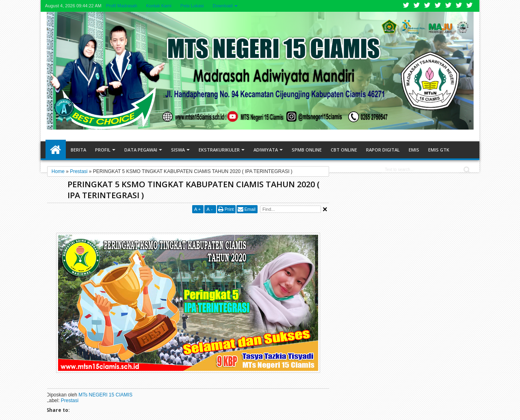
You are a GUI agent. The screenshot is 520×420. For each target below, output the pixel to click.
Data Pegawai (141, 150)
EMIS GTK (439, 150)
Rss (438, 6)
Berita (78, 150)
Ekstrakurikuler (219, 150)
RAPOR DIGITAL (383, 150)
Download (223, 6)
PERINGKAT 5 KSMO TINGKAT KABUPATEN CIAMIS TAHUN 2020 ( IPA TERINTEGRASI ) (194, 190)
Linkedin (448, 6)
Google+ (427, 6)
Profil (103, 150)
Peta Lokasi (192, 6)
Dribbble (459, 6)
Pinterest (470, 6)
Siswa (178, 150)
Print (229, 209)
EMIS (414, 150)
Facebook (417, 6)
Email (250, 209)
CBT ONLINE (344, 150)
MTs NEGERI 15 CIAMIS (105, 395)
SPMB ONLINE (307, 150)
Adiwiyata (266, 150)
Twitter (406, 6)
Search (466, 170)
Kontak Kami (159, 6)
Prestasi (70, 401)
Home (56, 150)
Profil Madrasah (122, 6)
